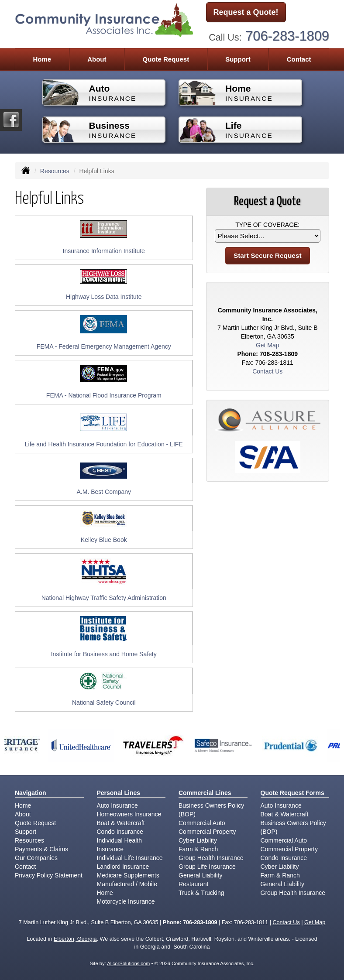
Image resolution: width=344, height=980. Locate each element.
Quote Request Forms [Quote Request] (292, 793)
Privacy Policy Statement (49, 875)
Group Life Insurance (207, 867)
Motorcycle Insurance (126, 901)
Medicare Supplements (128, 875)
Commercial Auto (202, 823)
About (97, 59)
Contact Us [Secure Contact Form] (267, 371)
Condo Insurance (120, 832)
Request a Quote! (246, 12)
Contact (299, 59)
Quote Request (35, 823)
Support (26, 832)
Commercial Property (207, 832)
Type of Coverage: (267, 225)
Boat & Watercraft (121, 823)
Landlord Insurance (123, 867)
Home (42, 59)
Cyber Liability (198, 840)
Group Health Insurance (211, 858)
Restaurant (193, 884)
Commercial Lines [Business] (205, 793)
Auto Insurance (117, 805)
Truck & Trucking (201, 893)
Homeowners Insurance (129, 814)
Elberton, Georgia (75, 939)
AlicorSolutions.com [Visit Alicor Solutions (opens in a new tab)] (128, 963)
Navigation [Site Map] (31, 793)
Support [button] (238, 59)
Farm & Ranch (198, 849)
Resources (55, 171)
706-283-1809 (287, 36)
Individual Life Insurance (130, 858)
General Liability (200, 875)
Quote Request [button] (166, 59)
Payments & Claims (41, 849)
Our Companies (36, 858)
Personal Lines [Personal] (119, 793)
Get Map (268, 345)
